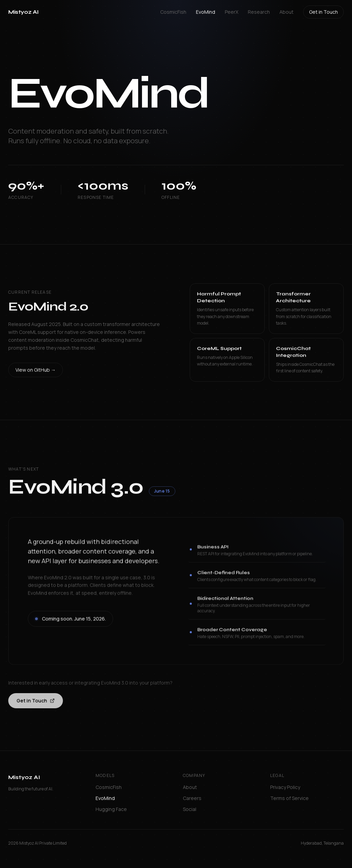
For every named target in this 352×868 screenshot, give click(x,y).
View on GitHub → (36, 371)
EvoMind (206, 12)
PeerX (232, 12)
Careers (192, 798)
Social (190, 809)
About (287, 12)
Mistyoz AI (24, 12)
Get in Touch (323, 12)
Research (259, 12)
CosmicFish (173, 12)
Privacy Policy (285, 787)
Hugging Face (111, 809)
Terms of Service (289, 798)
